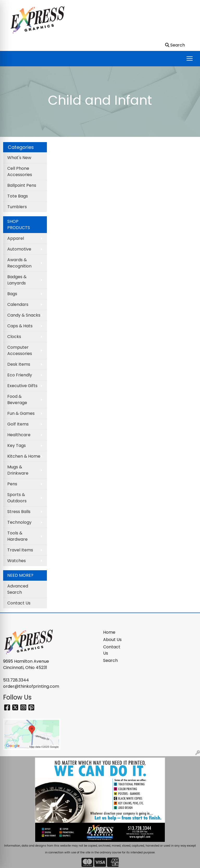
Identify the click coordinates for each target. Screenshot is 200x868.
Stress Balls (19, 512)
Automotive (19, 249)
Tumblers (17, 207)
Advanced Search (18, 589)
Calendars (18, 304)
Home (109, 632)
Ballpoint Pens (22, 185)
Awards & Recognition (19, 263)
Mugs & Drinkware (18, 470)
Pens (12, 484)
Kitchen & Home (24, 456)
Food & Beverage (17, 400)
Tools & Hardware (17, 536)
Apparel (16, 238)
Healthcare (19, 435)
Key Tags (17, 445)
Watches (17, 561)
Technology (19, 522)
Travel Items (20, 550)
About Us (112, 640)
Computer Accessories (20, 350)
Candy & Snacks (24, 315)
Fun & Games (21, 413)
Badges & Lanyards (17, 280)
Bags (12, 294)
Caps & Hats (20, 326)
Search (110, 660)
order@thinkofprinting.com (31, 686)
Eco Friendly (20, 375)
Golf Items (18, 424)
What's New (19, 158)
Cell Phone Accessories (20, 171)
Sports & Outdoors (17, 498)
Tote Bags (18, 196)
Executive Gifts (22, 386)
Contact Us (19, 603)
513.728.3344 (16, 680)
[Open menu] (190, 59)
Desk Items (19, 364)
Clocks (14, 337)
